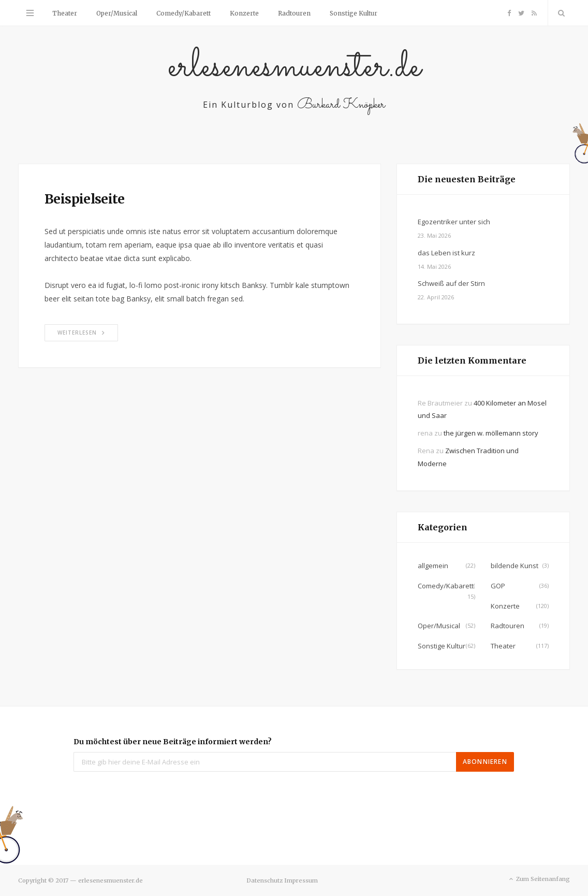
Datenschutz (264, 880)
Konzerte (244, 13)
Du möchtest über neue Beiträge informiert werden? (173, 742)
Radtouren (294, 13)
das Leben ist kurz (446, 253)
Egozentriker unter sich (454, 222)
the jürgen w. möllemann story (491, 433)
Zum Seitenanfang (539, 879)
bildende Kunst (514, 566)
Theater (65, 13)
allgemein (433, 566)
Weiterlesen (81, 333)
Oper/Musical (117, 13)
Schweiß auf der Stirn (451, 283)
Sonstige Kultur (354, 13)
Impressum (301, 880)
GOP (498, 586)
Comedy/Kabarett (183, 13)
